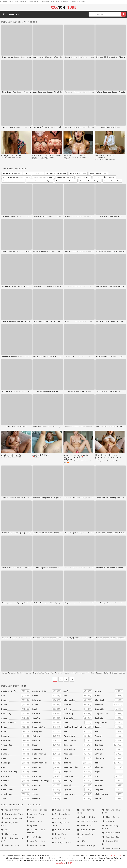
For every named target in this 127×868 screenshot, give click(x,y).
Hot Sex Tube (61, 830)
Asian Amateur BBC (98, 173)
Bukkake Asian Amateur (104, 177)
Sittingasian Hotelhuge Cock (16, 177)
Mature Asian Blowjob (66, 181)
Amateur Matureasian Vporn (40, 181)
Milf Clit (34, 837)
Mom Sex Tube (36, 845)
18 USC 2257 (116, 855)
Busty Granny (111, 833)
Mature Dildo (111, 848)
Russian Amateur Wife (78, 2)
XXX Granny (60, 818)
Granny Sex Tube (12, 814)
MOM (64, 7)
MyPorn (32, 825)
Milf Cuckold (61, 814)
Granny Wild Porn (111, 843)
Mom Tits (58, 838)
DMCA (70, 863)
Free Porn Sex (11, 845)
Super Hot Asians (65, 177)
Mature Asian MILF (112, 181)
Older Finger (86, 830)
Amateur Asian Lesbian (13, 181)
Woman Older (35, 821)
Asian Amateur (84, 177)
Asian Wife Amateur (12, 173)
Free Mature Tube (86, 811)
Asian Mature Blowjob (90, 181)
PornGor (108, 821)
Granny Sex (14, 14)
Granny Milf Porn (48, 2)
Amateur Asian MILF (33, 173)
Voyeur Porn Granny (35, 815)
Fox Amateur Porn (86, 835)
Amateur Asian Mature (56, 173)
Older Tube (65, 2)
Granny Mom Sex (12, 818)
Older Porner (111, 817)
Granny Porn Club (60, 824)
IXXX (58, 2)
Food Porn (59, 834)
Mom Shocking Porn (111, 811)
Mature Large (86, 845)
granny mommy (14, 2)
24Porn (82, 841)
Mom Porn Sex (36, 841)
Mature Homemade (38, 810)
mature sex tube (35, 2)
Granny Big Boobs (110, 827)
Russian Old (111, 837)
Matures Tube (61, 810)
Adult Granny (10, 810)
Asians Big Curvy (78, 173)
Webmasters (60, 863)
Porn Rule (84, 825)
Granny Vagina (62, 842)
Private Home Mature (36, 831)
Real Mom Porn (87, 821)
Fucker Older (86, 817)
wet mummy (24, 2)
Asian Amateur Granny (43, 177)
